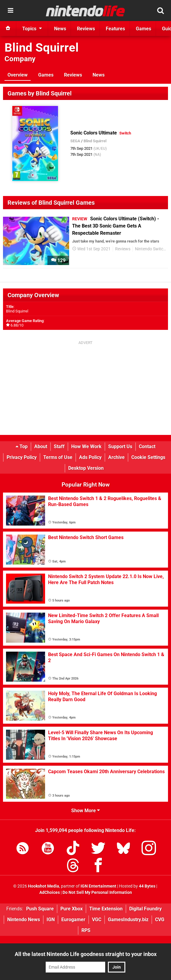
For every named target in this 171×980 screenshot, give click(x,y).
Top (22, 446)
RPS (86, 930)
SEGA (75, 141)
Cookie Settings (148, 457)
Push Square (40, 909)
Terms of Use (58, 457)
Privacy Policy (22, 457)
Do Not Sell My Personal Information (97, 893)
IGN (51, 920)
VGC (97, 920)
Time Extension (106, 909)
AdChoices (50, 893)
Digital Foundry (145, 909)
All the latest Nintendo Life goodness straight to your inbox (86, 954)
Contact (147, 446)
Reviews (73, 75)
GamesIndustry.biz (128, 920)
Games (46, 75)
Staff (59, 446)
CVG (160, 920)
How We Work (86, 446)
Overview (18, 75)
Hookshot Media (44, 886)
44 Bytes (147, 886)
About (41, 446)
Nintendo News (24, 920)
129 (58, 260)
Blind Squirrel (42, 48)
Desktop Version (86, 468)
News (99, 75)
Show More (85, 811)
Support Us (120, 446)
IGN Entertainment (98, 886)
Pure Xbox (72, 909)
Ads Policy (90, 457)
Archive (116, 457)
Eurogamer (73, 920)
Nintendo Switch (150, 249)
